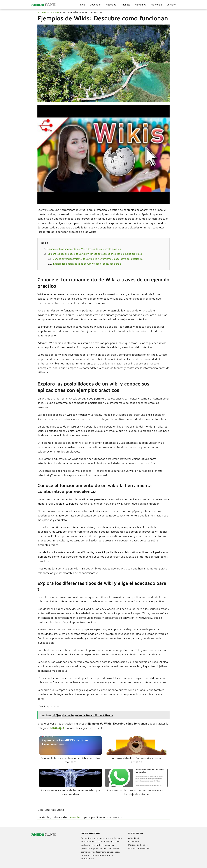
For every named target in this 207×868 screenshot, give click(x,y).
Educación (96, 5)
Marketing (140, 5)
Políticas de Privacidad (139, 848)
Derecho (171, 5)
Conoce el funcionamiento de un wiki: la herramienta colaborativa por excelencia (98, 259)
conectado (76, 817)
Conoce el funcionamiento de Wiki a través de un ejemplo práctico (84, 249)
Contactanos (134, 841)
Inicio (82, 5)
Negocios (111, 5)
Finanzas (125, 5)
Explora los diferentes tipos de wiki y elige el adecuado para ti (87, 264)
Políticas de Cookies (138, 845)
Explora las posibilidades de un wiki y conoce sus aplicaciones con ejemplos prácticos (95, 254)
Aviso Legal (134, 838)
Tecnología (156, 5)
